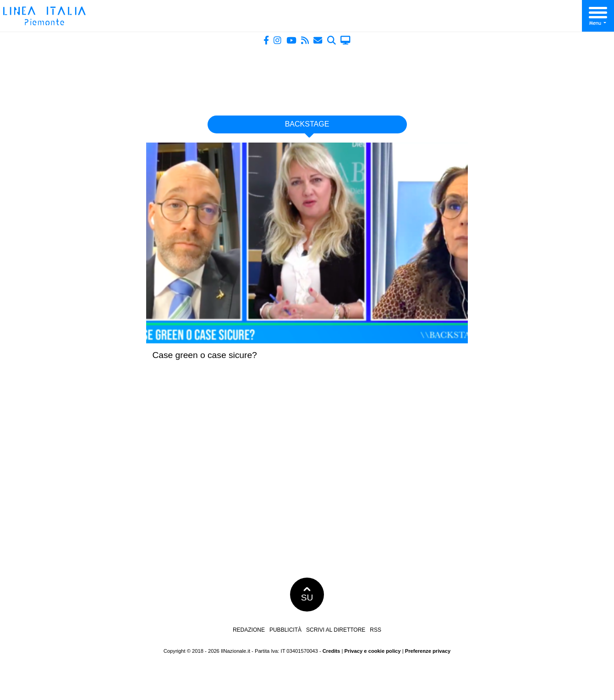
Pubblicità (285, 630)
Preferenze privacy (428, 651)
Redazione (249, 630)
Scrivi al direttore (336, 630)
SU (307, 595)
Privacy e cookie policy (372, 651)
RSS (376, 630)
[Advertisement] (307, 77)
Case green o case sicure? (205, 355)
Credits (332, 651)
